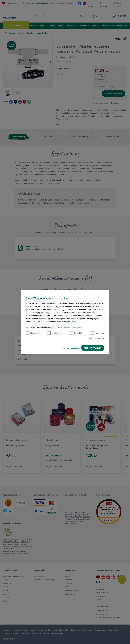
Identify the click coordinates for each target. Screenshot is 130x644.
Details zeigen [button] (97, 338)
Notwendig (33, 333)
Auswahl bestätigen (72, 348)
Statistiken (77, 333)
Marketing (98, 333)
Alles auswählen (93, 348)
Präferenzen (55, 333)
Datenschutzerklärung (72, 327)
